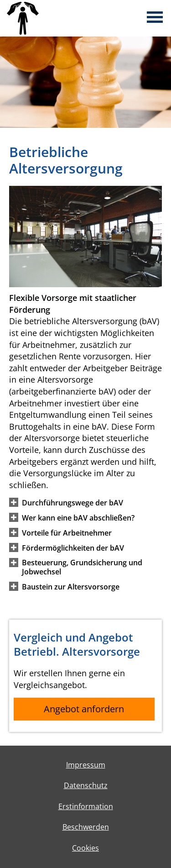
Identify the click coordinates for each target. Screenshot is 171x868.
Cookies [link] (85, 848)
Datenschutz (86, 785)
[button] (73, 502)
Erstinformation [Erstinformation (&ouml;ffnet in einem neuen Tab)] (86, 806)
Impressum (86, 765)
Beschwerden (86, 827)
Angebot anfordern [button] (84, 709)
